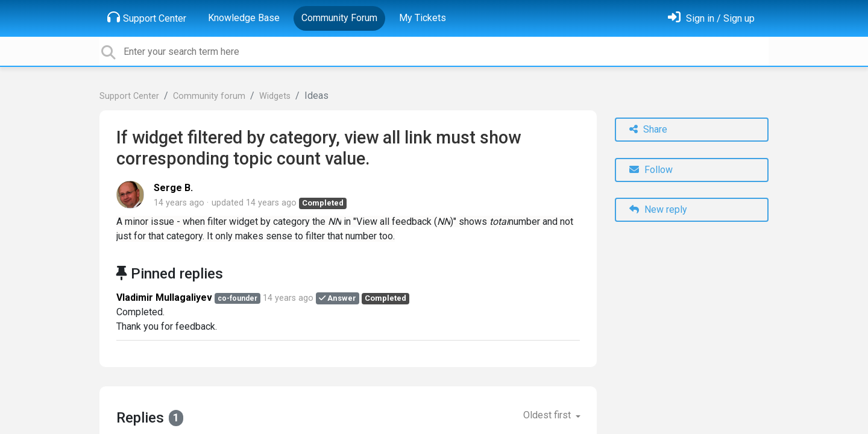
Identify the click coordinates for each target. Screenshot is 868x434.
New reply (658, 209)
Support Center (147, 17)
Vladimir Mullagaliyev (164, 297)
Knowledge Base (244, 18)
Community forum (209, 96)
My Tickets (423, 18)
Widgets (275, 96)
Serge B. (173, 188)
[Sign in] (711, 18)
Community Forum (339, 18)
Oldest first (548, 415)
